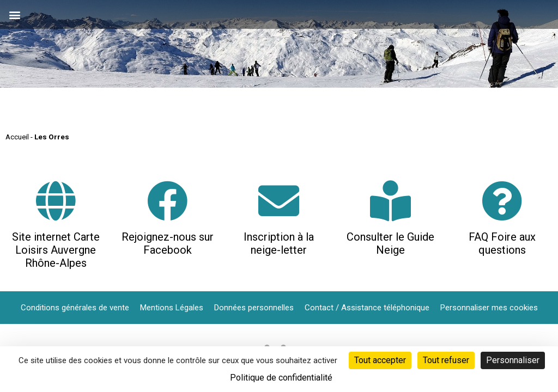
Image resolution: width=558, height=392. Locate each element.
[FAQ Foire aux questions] (502, 201)
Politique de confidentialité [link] (281, 378)
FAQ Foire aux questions (502, 243)
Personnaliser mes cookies (489, 308)
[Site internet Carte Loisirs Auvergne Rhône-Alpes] (56, 201)
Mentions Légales (172, 308)
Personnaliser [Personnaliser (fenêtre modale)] (513, 360)
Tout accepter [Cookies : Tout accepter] (380, 360)
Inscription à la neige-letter (279, 243)
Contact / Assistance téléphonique (367, 308)
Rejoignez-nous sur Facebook (168, 243)
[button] (14, 14)
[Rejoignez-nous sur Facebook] (168, 201)
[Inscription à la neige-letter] (279, 201)
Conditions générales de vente (75, 308)
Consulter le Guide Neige (390, 243)
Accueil (17, 137)
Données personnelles (254, 308)
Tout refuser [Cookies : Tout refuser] (446, 360)
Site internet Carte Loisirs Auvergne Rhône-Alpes (56, 250)
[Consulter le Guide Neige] (390, 201)
